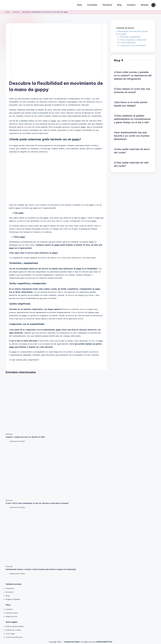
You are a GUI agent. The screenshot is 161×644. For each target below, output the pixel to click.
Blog (7, 596)
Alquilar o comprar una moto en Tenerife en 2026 (25, 437)
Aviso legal (10, 634)
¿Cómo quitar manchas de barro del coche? (132, 151)
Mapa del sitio (11, 617)
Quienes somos (12, 613)
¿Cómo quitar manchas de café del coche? (131, 164)
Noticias (9, 434)
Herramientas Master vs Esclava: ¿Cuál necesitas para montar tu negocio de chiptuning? (41, 569)
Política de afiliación (14, 637)
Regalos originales (13, 599)
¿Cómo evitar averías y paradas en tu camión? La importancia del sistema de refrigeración (133, 76)
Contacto (9, 609)
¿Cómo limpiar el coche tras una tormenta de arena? (132, 91)
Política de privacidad (14, 626)
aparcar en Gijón (24, 127)
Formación (10, 589)
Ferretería (10, 592)
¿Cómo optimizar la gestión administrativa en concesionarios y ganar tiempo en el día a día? (132, 119)
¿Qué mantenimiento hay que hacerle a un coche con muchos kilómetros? (132, 136)
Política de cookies (13, 630)
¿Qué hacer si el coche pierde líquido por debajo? (131, 104)
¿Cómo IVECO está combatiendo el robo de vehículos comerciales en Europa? (37, 503)
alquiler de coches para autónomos (66, 258)
